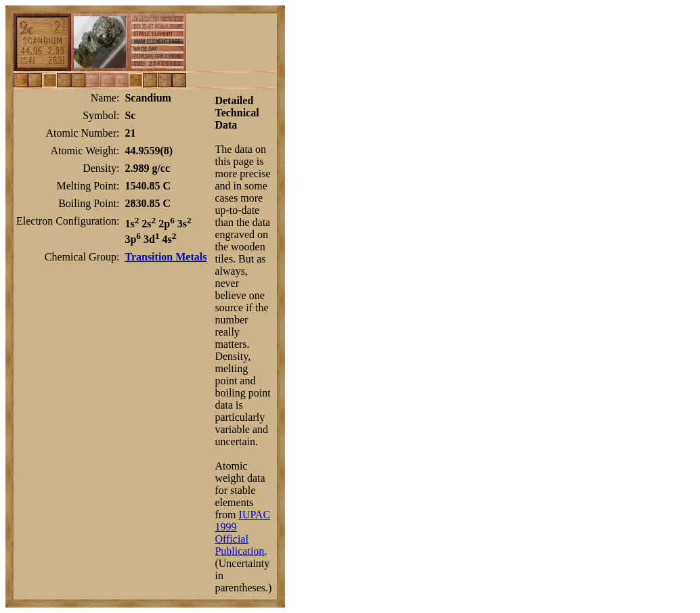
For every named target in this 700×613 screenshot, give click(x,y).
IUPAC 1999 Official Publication (242, 533)
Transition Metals (166, 257)
